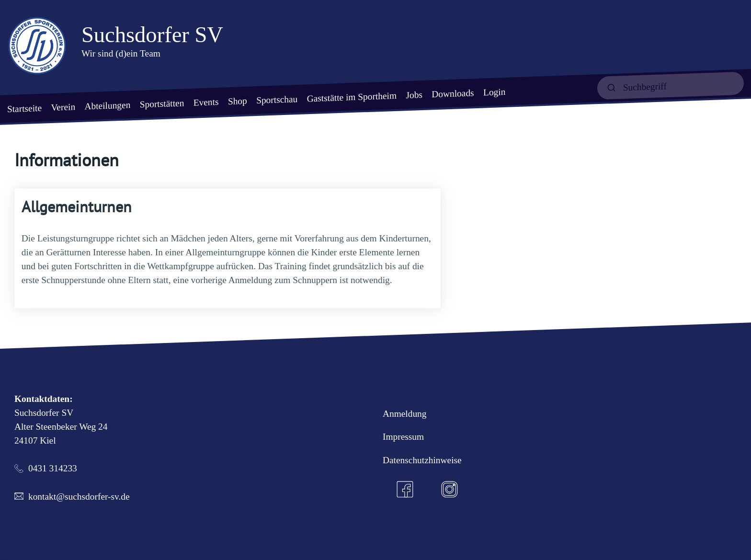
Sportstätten (162, 103)
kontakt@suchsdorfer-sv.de (79, 497)
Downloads (453, 93)
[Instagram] (450, 490)
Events (206, 102)
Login (494, 92)
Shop (238, 101)
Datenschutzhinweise (422, 460)
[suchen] (671, 86)
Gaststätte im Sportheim (352, 97)
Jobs (414, 95)
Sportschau (277, 100)
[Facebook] (405, 490)
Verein (63, 107)
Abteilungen (107, 105)
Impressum (403, 437)
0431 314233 (53, 468)
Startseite (24, 108)
